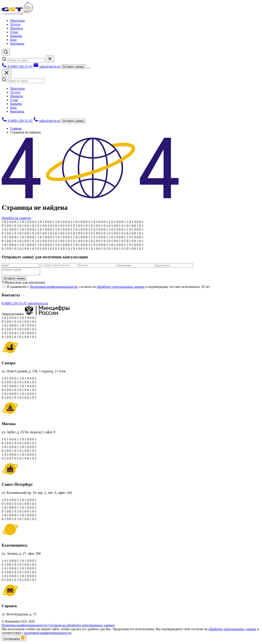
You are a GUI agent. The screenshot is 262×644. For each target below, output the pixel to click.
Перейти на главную (16, 218)
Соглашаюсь (14, 639)
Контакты (17, 44)
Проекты (17, 28)
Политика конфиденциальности (25, 626)
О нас (14, 32)
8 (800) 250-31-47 (14, 305)
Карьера (16, 36)
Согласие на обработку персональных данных (82, 626)
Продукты (18, 21)
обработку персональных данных (121, 288)
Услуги (15, 24)
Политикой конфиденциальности (54, 288)
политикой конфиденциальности (48, 634)
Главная (16, 128)
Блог (14, 40)
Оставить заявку (73, 67)
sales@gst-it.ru (38, 305)
